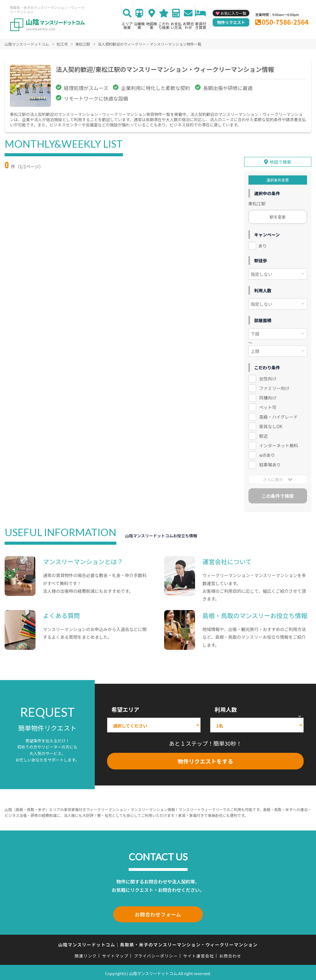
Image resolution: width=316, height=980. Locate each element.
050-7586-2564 (285, 22)
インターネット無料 (279, 445)
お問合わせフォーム (158, 913)
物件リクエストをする (206, 761)
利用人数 (226, 709)
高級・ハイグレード (279, 416)
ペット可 (268, 407)
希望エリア (125, 709)
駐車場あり (270, 464)
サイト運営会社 (198, 954)
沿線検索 (139, 25)
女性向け (268, 378)
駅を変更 (278, 216)
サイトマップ (115, 954)
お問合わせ (188, 25)
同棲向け (268, 397)
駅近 (264, 435)
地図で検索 (281, 161)
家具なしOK (271, 426)
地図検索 (152, 25)
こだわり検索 (164, 25)
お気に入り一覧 (233, 13)
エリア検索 (127, 25)
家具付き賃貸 (201, 25)
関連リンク (86, 954)
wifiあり (267, 454)
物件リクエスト (231, 22)
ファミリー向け (274, 387)
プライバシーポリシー (156, 954)
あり (263, 245)
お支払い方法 (176, 25)
